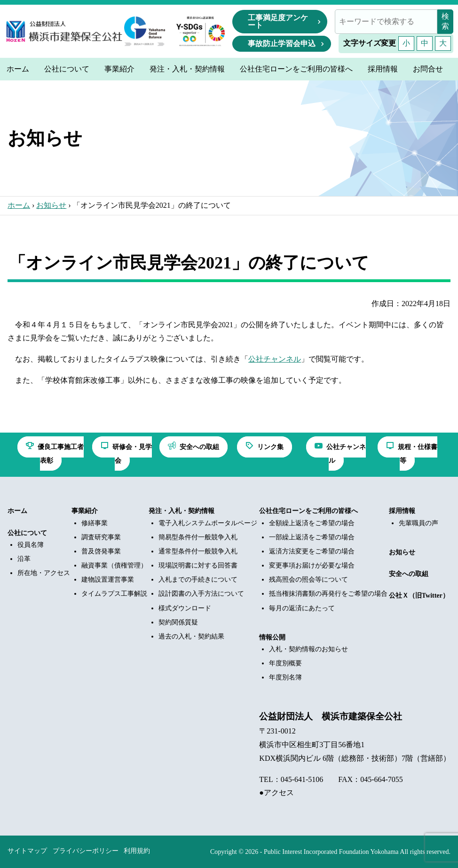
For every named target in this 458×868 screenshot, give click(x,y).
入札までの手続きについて (198, 580)
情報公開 (272, 637)
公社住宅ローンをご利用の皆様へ (308, 511)
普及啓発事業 (101, 551)
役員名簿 (31, 545)
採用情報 (402, 511)
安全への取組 (409, 574)
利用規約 (137, 851)
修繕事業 (95, 523)
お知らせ (51, 205)
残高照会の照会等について (308, 580)
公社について (27, 533)
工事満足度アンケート (278, 21)
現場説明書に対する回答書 (198, 565)
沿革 (24, 559)
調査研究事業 (101, 537)
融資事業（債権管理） (114, 565)
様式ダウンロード (185, 608)
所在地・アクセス (44, 573)
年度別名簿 (285, 677)
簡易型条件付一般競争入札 (198, 537)
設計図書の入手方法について (201, 594)
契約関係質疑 (178, 622)
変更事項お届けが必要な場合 (312, 565)
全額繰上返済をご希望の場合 (312, 523)
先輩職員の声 (419, 523)
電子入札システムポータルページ (208, 523)
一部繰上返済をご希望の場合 (312, 537)
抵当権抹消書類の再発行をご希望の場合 (328, 594)
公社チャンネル (275, 359)
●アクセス (276, 793)
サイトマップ (27, 851)
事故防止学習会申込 (282, 43)
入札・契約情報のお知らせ (308, 649)
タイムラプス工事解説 (114, 594)
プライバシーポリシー (86, 851)
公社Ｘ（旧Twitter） (419, 596)
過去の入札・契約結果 (191, 636)
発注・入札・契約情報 (182, 511)
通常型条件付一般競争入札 (198, 551)
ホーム (19, 205)
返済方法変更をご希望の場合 (312, 551)
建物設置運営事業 (108, 580)
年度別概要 (285, 663)
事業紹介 (85, 511)
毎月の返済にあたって (302, 608)
